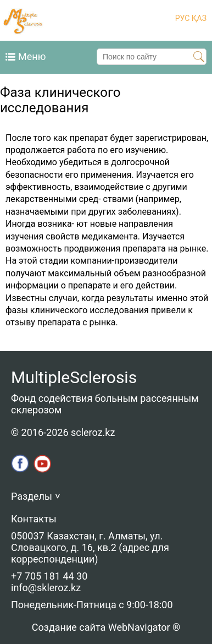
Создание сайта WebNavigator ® (106, 627)
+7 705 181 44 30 (49, 576)
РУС (183, 18)
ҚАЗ (198, 18)
